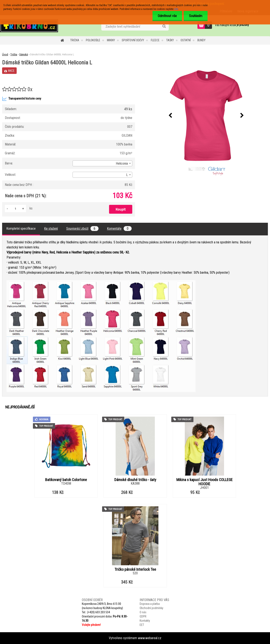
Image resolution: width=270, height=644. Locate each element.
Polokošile (93, 40)
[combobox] (102, 163)
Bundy (201, 40)
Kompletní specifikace (21, 229)
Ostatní (186, 40)
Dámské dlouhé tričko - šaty (135, 480)
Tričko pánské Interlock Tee (135, 569)
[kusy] (15, 209)
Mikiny (111, 40)
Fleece (155, 40)
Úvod (5, 54)
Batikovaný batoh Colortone (66, 480)
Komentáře (119, 229)
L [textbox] (127, 175)
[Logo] (29, 26)
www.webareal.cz (150, 638)
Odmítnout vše (167, 16)
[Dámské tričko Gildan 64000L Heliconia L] (206, 116)
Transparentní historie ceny (22, 99)
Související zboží (82, 229)
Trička (75, 40)
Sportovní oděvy (133, 40)
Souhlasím (196, 16)
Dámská (24, 54)
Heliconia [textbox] (122, 163)
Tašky (170, 40)
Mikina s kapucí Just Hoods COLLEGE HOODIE (205, 482)
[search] (164, 26)
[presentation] (170, 116)
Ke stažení (51, 229)
